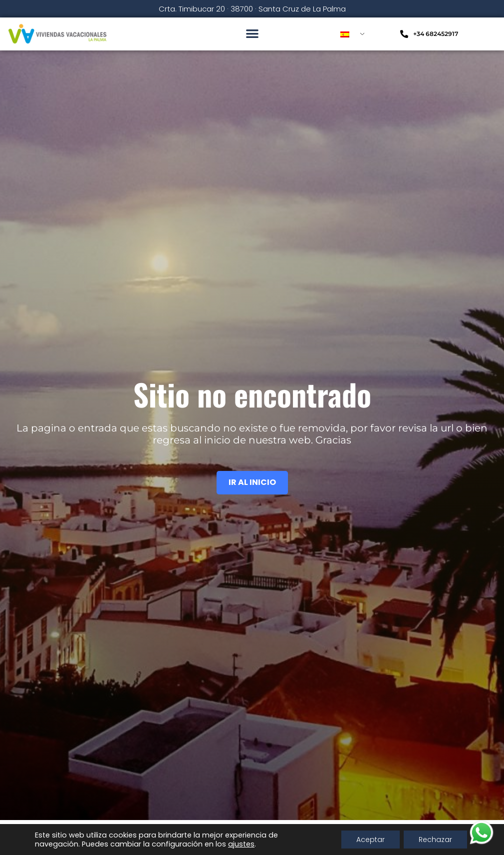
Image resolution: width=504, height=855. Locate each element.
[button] (252, 33)
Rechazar (435, 840)
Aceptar (371, 840)
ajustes (241, 844)
